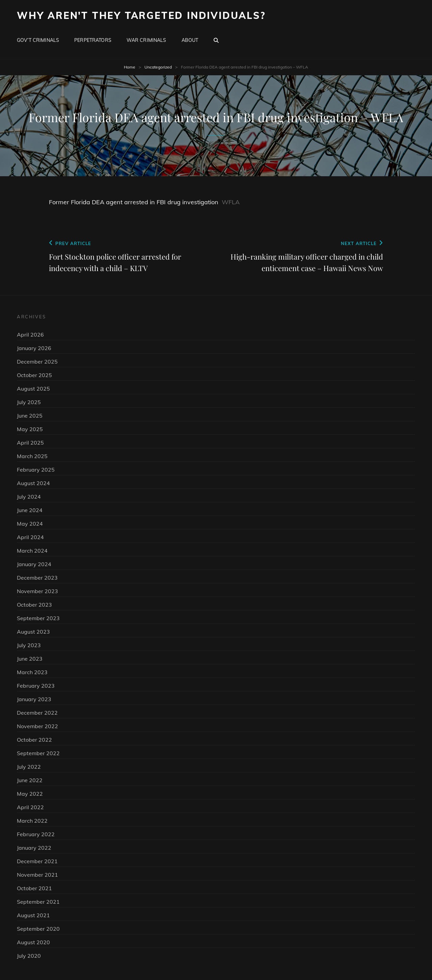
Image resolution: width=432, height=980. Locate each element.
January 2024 (34, 564)
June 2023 (30, 659)
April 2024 (30, 537)
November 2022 (37, 726)
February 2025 (36, 470)
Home (130, 67)
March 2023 (32, 672)
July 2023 (29, 645)
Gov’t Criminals (38, 40)
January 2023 (34, 699)
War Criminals (146, 40)
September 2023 (38, 618)
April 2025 (30, 443)
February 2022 (36, 834)
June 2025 (30, 416)
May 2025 (30, 429)
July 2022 (29, 767)
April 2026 (30, 335)
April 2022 (30, 807)
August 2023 (33, 632)
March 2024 (32, 551)
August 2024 (33, 483)
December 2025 (37, 362)
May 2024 (30, 524)
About (190, 40)
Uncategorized (158, 67)
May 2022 (30, 794)
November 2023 (37, 591)
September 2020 (38, 929)
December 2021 (37, 861)
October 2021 (34, 888)
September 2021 (38, 902)
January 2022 (34, 848)
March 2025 (32, 456)
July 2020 (29, 956)
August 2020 (33, 942)
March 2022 (32, 821)
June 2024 (30, 510)
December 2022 (37, 713)
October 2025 (34, 375)
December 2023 (37, 578)
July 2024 (29, 497)
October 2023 (34, 605)
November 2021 (37, 875)
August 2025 (33, 389)
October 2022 (34, 740)
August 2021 (33, 915)
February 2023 (36, 686)
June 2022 (30, 780)
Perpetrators (93, 40)
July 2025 (29, 402)
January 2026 (34, 348)
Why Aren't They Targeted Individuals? (141, 15)
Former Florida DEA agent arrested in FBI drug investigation (134, 202)
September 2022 (38, 753)
